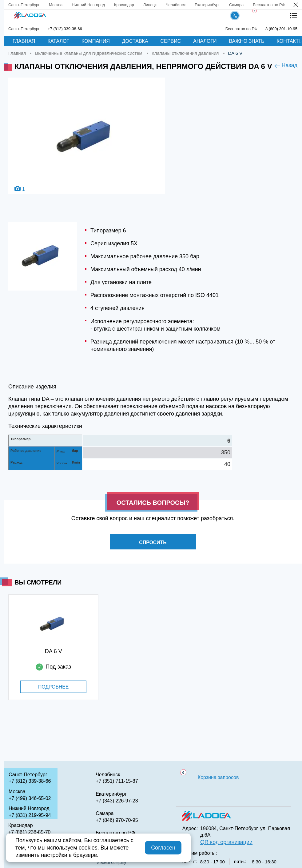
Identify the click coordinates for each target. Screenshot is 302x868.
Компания (96, 41)
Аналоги (205, 41)
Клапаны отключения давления (185, 53)
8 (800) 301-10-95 (281, 29)
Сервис (171, 41)
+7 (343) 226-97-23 (117, 801)
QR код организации (226, 842)
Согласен (163, 848)
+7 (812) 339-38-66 (65, 29)
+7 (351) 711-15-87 (117, 781)
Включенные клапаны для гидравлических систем (89, 53)
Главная (24, 41)
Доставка (135, 41)
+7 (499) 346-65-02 (30, 798)
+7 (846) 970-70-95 (117, 820)
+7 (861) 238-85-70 (29, 832)
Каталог (58, 41)
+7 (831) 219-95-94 (30, 815)
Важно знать (247, 41)
